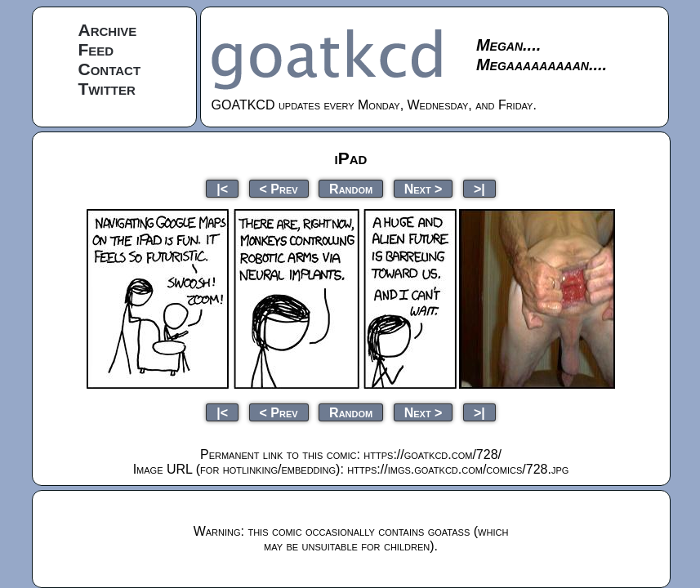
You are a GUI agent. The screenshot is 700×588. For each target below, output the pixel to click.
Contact (110, 69)
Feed (96, 49)
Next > (424, 188)
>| (479, 188)
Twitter (107, 89)
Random (351, 188)
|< (222, 188)
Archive (108, 30)
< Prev (279, 188)
